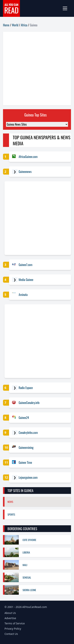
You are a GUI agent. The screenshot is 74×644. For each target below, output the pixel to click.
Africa (24, 25)
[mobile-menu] (66, 8)
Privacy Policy (13, 629)
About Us (10, 613)
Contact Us (11, 634)
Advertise (10, 618)
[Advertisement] (37, 69)
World (15, 25)
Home (6, 25)
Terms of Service (15, 623)
